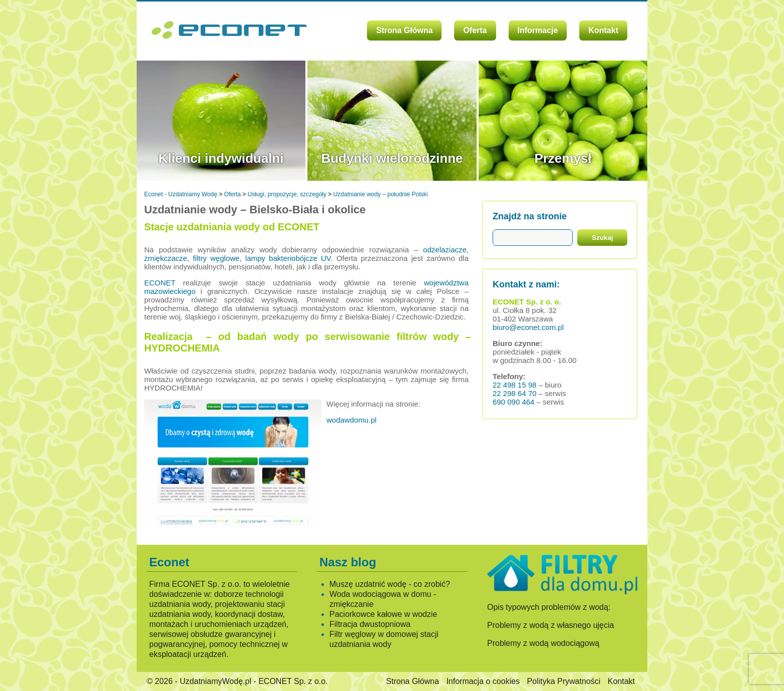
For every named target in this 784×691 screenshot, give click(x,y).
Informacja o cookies (483, 681)
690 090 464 (513, 402)
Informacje (538, 30)
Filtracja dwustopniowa (370, 624)
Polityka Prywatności (564, 681)
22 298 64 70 (515, 393)
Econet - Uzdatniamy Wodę (181, 194)
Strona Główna (404, 30)
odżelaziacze (445, 250)
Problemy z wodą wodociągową (543, 643)
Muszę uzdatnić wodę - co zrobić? (390, 584)
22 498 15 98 (515, 385)
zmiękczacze (166, 258)
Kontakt (603, 30)
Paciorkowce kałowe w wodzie (383, 614)
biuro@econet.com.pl (528, 327)
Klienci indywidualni (221, 158)
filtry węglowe (216, 258)
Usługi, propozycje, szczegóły (287, 194)
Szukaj (602, 238)
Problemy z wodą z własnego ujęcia (550, 625)
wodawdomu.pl (351, 420)
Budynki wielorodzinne (392, 158)
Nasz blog (348, 562)
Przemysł (563, 158)
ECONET (160, 283)
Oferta (475, 30)
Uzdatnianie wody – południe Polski (381, 194)
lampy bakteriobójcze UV (288, 258)
